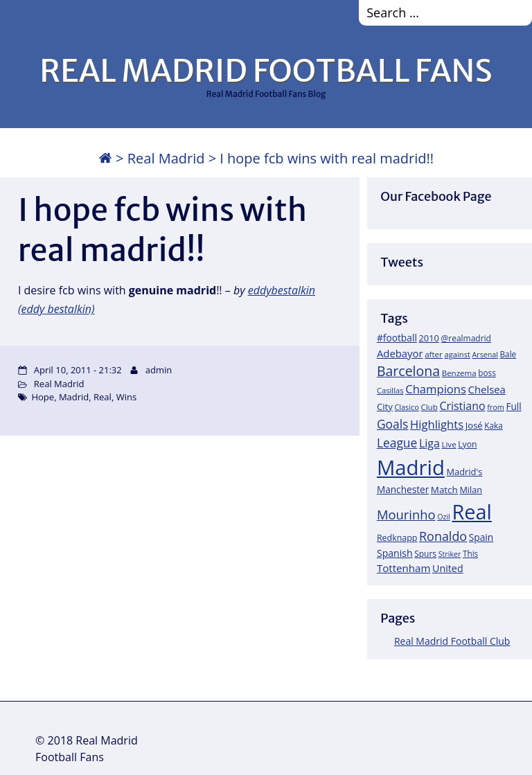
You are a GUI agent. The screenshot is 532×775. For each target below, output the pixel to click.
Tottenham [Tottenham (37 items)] (404, 568)
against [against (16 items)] (457, 354)
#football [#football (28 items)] (397, 338)
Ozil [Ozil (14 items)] (444, 517)
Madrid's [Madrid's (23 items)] (464, 472)
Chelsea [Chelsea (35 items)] (487, 389)
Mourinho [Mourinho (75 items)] (406, 514)
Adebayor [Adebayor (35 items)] (400, 353)
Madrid (74, 397)
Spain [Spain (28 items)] (481, 537)
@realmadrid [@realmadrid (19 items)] (466, 338)
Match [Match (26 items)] (444, 490)
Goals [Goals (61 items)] (392, 424)
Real (103, 397)
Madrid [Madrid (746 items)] (411, 467)
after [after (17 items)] (434, 354)
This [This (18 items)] (470, 553)
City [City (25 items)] (385, 407)
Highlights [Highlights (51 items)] (437, 424)
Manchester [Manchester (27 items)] (403, 489)
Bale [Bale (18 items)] (508, 354)
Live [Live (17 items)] (449, 444)
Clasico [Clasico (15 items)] (406, 407)
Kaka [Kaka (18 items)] (493, 425)
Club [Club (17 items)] (429, 407)
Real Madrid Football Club (452, 641)
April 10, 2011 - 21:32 (78, 370)
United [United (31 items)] (448, 568)
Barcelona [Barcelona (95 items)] (408, 371)
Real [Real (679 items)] (471, 511)
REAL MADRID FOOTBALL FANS (266, 71)
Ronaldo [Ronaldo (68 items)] (443, 536)
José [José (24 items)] (474, 425)
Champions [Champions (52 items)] (436, 389)
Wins (126, 397)
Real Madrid (166, 158)
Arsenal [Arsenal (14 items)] (485, 355)
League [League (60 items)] (397, 443)
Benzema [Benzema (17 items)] (459, 373)
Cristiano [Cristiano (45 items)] (462, 406)
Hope (43, 397)
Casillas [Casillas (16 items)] (390, 390)
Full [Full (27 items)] (513, 406)
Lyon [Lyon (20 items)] (467, 444)
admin (159, 370)
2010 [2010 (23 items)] (428, 338)
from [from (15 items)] (496, 407)
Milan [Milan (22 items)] (471, 490)
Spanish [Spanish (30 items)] (395, 553)
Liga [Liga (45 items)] (429, 443)
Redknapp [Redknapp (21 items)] (397, 538)
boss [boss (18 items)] (487, 373)
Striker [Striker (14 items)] (450, 554)
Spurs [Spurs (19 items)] (425, 554)
